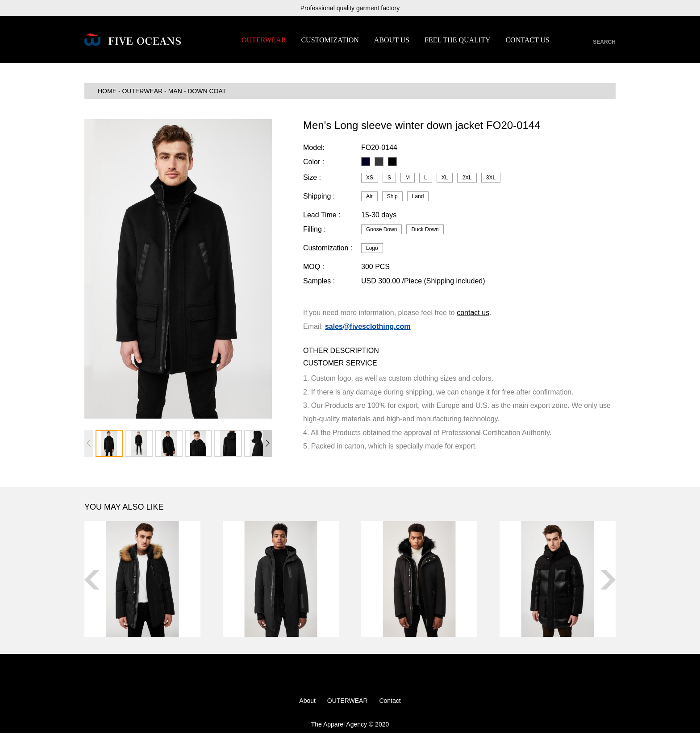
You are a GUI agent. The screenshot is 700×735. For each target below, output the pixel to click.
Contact (390, 702)
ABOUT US (392, 40)
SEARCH (604, 42)
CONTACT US (527, 40)
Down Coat (207, 93)
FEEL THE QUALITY (458, 40)
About (307, 702)
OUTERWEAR (264, 40)
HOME (107, 93)
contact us (473, 314)
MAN (175, 93)
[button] (267, 445)
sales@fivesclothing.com (368, 328)
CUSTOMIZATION (330, 40)
